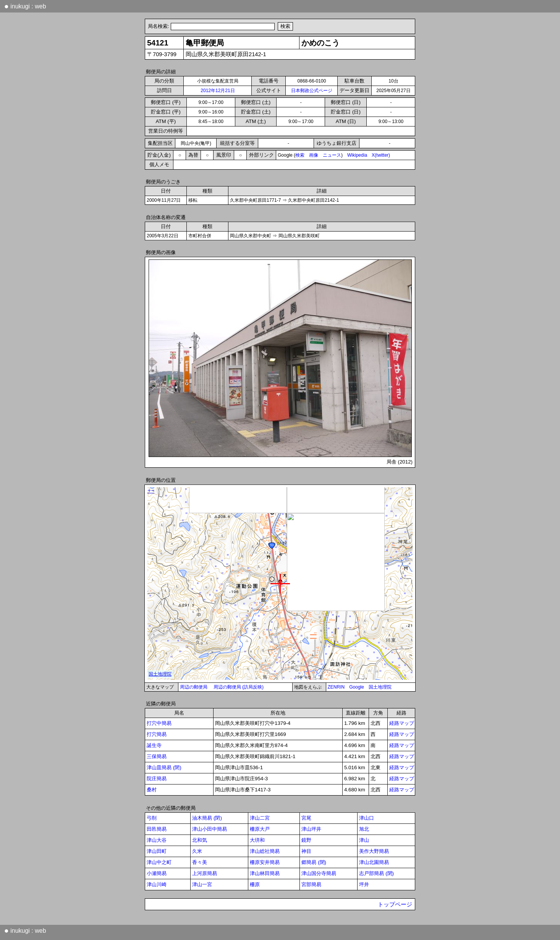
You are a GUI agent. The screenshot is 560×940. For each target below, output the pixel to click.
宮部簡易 (311, 884)
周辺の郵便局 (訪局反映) (239, 687)
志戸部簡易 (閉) (376, 873)
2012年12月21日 (218, 91)
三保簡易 (157, 756)
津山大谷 (157, 840)
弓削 (152, 818)
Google (357, 687)
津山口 (367, 818)
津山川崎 (157, 884)
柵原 (255, 884)
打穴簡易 (157, 734)
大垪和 (257, 840)
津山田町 (157, 851)
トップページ (395, 904)
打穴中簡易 (159, 723)
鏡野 (306, 840)
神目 (306, 851)
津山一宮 (202, 884)
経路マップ (402, 723)
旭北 (364, 829)
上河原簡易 (205, 873)
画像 (314, 155)
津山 (364, 840)
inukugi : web (25, 6)
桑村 (152, 790)
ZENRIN (336, 687)
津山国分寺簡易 (319, 873)
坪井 (364, 884)
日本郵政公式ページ (312, 91)
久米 (197, 851)
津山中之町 (159, 862)
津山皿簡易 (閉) (164, 767)
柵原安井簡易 (265, 862)
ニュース (332, 155)
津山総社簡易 (265, 851)
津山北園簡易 (374, 862)
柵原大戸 (260, 829)
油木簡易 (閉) (207, 818)
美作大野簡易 (374, 851)
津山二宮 (260, 818)
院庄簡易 (157, 779)
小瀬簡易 (157, 873)
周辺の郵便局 (194, 687)
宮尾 (306, 818)
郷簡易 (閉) (314, 862)
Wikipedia (357, 155)
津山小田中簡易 (210, 829)
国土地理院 (380, 687)
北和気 (200, 840)
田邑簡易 (157, 829)
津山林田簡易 (265, 873)
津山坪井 (311, 829)
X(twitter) (381, 155)
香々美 (200, 862)
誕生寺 (154, 745)
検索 (300, 155)
